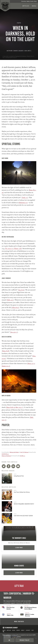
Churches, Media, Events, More (29, 1)
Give (32, 630)
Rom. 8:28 (6, 351)
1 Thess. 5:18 (17, 248)
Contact (28, 630)
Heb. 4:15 (10, 300)
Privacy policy (25, 640)
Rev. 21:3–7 (19, 407)
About (23, 630)
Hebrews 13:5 (23, 203)
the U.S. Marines (24, 452)
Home (4, 630)
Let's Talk (19, 586)
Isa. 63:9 (21, 290)
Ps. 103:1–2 (9, 248)
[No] (36, 638)
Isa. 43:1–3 (14, 332)
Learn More (19, 548)
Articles (26, 6)
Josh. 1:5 (25, 197)
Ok (9, 640)
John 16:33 (15, 307)
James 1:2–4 (6, 366)
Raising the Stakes (14, 452)
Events (18, 630)
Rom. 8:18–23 (11, 407)
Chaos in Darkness (6, 456)
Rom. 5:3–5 (31, 363)
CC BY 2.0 (22, 456)
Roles (14, 630)
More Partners (19, 622)
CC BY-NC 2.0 (5, 454)
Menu (34, 6)
